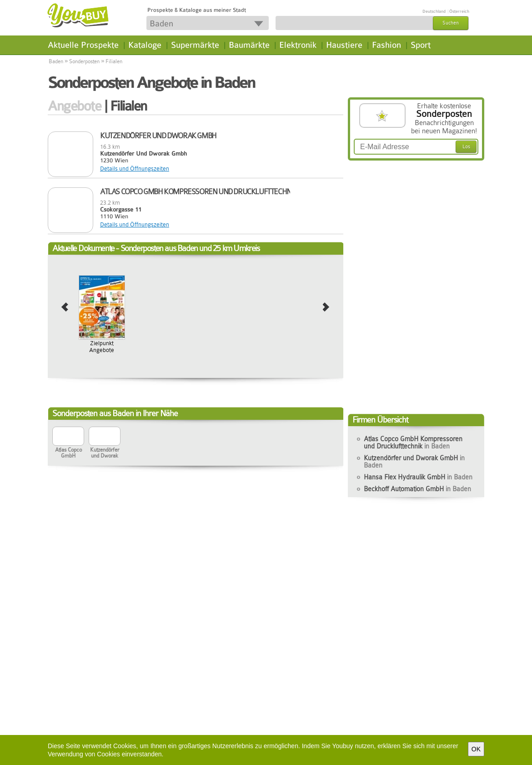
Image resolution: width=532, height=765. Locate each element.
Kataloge (145, 45)
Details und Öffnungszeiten (135, 169)
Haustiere (344, 45)
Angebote (74, 106)
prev (65, 307)
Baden (56, 61)
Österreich (459, 11)
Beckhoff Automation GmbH (417, 489)
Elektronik (298, 45)
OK (476, 749)
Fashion (386, 45)
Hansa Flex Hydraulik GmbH (418, 477)
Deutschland (434, 11)
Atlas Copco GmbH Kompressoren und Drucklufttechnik (413, 443)
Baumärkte (249, 45)
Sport (421, 45)
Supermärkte (195, 45)
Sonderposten (84, 61)
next (326, 307)
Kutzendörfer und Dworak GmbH (414, 462)
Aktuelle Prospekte (83, 45)
